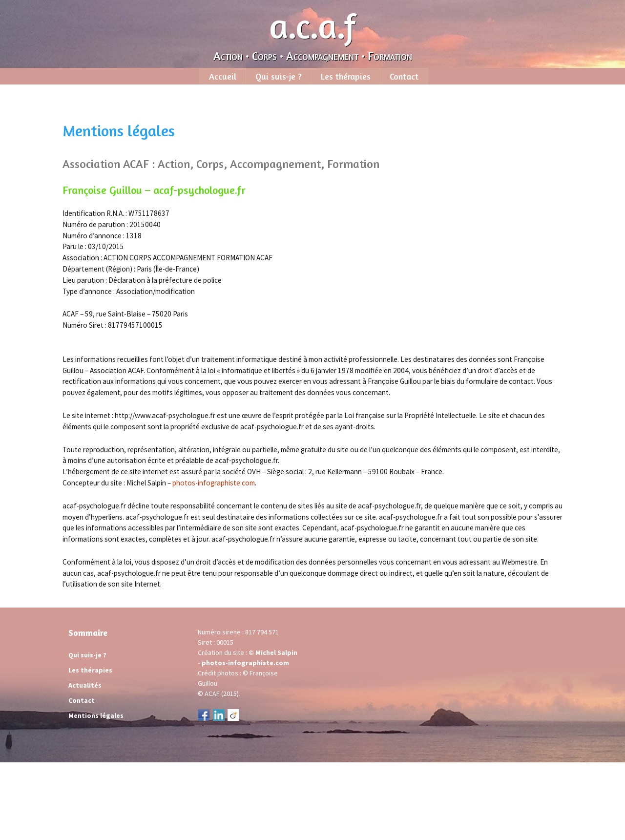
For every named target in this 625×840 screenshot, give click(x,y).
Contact (404, 76)
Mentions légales (96, 715)
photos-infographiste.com (214, 483)
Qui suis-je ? (279, 76)
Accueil (223, 76)
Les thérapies (346, 76)
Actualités (85, 685)
